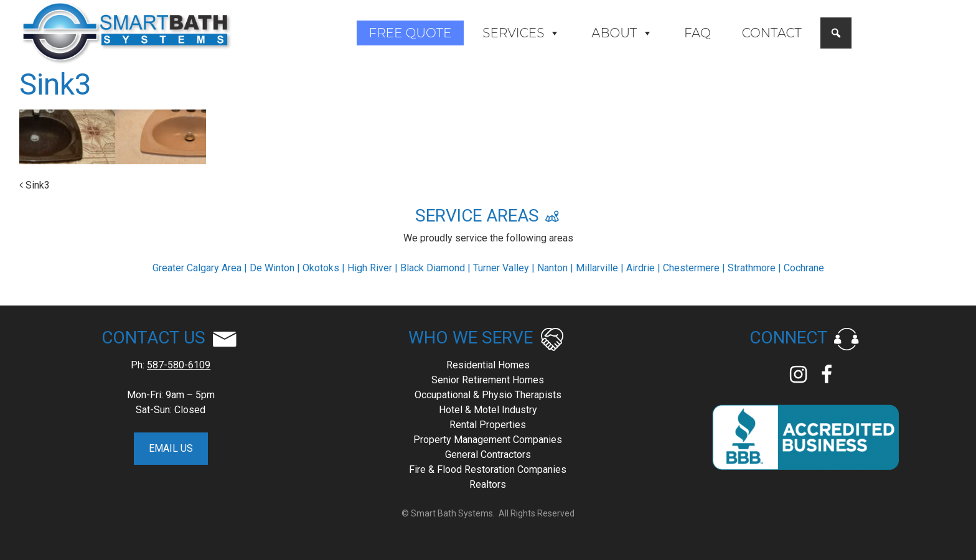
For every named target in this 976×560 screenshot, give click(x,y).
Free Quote (411, 33)
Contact (772, 33)
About (622, 33)
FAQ (697, 33)
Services (521, 33)
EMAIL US (171, 448)
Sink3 (35, 185)
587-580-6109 (179, 365)
